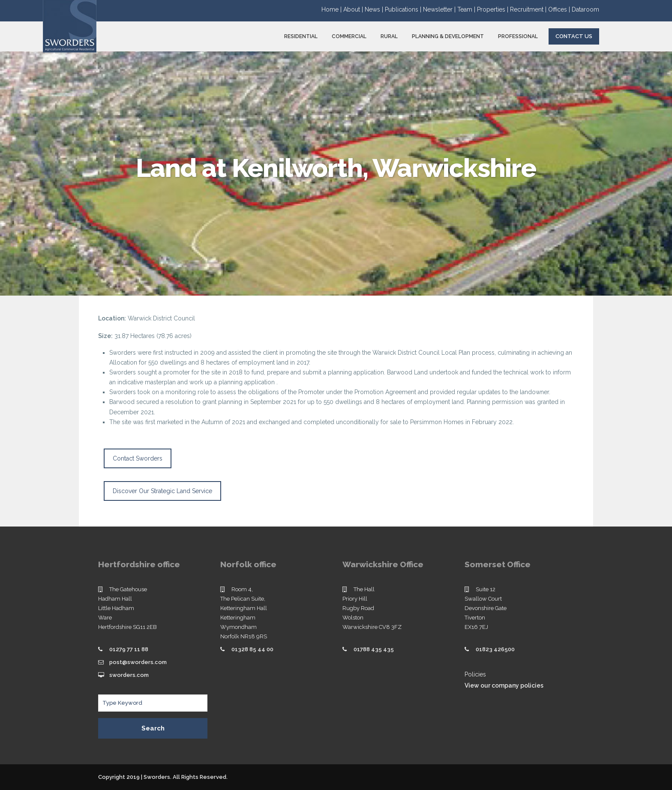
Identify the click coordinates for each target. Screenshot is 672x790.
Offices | (560, 9)
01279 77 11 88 (129, 649)
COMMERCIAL (349, 36)
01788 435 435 (374, 649)
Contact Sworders (138, 458)
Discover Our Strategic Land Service (162, 491)
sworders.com (129, 675)
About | (354, 9)
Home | (332, 9)
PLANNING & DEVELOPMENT (448, 36)
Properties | (493, 9)
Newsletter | (440, 9)
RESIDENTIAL (301, 36)
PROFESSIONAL (518, 36)
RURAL (389, 36)
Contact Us (574, 36)
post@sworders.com (138, 662)
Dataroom (585, 9)
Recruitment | (529, 9)
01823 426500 (495, 649)
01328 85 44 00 (252, 649)
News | (375, 9)
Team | (467, 9)
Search (153, 728)
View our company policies (504, 685)
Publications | (404, 9)
